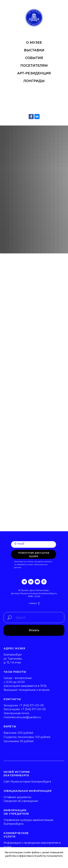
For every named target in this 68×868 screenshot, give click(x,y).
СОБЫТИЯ (34, 58)
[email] (34, 544)
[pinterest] (44, 582)
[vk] (31, 582)
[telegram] (24, 582)
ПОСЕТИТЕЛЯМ (34, 66)
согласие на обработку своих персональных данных (33, 564)
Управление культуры (18, 820)
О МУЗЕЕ (34, 43)
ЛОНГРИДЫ (34, 81)
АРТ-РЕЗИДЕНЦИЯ (34, 73)
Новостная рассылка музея (34, 554)
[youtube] (37, 582)
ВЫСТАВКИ (34, 50)
